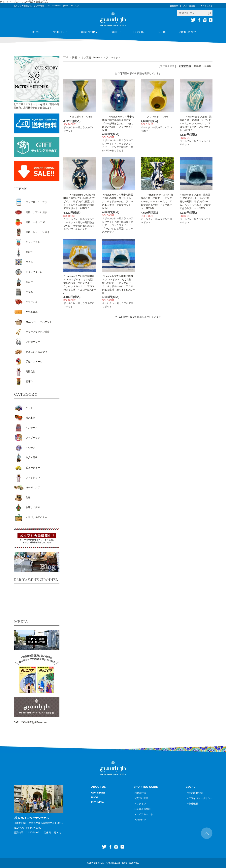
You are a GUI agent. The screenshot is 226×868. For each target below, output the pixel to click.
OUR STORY (98, 793)
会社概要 (193, 804)
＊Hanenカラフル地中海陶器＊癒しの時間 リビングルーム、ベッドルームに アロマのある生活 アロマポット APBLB (196, 123)
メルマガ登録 (189, 6)
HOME (35, 32)
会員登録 (174, 6)
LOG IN (139, 32)
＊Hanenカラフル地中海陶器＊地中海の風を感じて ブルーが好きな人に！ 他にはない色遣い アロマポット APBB (119, 123)
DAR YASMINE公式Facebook (30, 722)
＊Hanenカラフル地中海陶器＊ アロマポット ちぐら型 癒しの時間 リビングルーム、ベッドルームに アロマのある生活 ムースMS (195, 202)
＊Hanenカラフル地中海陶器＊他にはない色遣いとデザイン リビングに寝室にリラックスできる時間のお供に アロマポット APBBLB (80, 202)
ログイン (141, 804)
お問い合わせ (188, 32)
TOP (66, 58)
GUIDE (115, 32)
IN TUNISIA (97, 802)
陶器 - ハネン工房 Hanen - (87, 58)
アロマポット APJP (155, 117)
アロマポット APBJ (78, 117)
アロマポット (113, 58)
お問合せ (141, 820)
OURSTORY (89, 32)
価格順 (198, 66)
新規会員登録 (144, 809)
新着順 (208, 66)
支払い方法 (142, 798)
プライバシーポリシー (200, 798)
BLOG (162, 32)
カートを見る (207, 6)
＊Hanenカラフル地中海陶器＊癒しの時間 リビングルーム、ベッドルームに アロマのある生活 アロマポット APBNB (157, 202)
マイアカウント (145, 814)
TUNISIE (60, 32)
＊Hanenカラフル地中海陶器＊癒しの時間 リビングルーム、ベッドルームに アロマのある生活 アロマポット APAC (118, 201)
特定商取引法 (196, 793)
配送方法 (141, 793)
